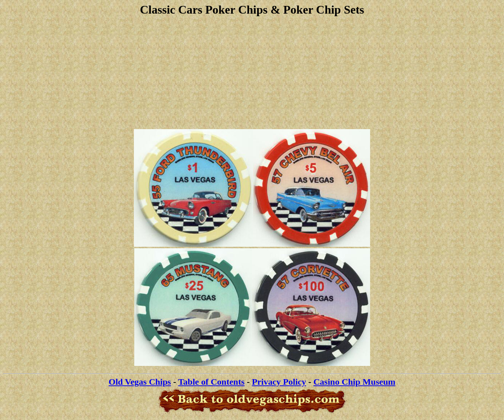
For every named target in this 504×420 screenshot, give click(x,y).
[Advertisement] (252, 72)
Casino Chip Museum (354, 382)
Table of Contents (211, 382)
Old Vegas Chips (140, 382)
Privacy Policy (279, 382)
